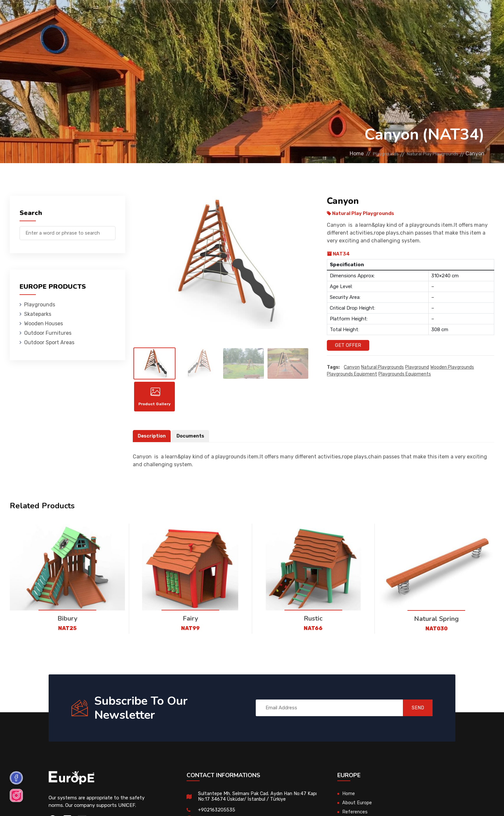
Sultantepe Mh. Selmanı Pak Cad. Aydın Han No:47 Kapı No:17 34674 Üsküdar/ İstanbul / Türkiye (254, 801)
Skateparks (151, 15)
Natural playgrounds (382, 368)
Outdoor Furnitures (259, 15)
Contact (398, 15)
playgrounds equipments (405, 374)
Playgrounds (106, 15)
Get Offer (348, 345)
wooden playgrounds (452, 368)
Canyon (352, 368)
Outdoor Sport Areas (49, 342)
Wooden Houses (198, 15)
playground (417, 368)
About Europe (358, 808)
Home (334, 154)
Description (152, 441)
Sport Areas (316, 15)
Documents (192, 441)
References (360, 15)
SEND (413, 713)
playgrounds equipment (352, 374)
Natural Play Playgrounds (426, 154)
